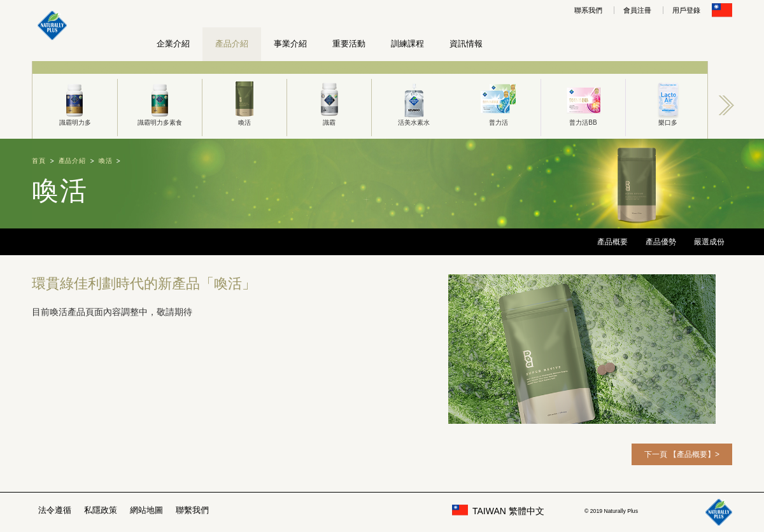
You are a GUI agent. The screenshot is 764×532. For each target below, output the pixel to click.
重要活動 (349, 44)
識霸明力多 (75, 102)
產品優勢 (661, 242)
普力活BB (583, 102)
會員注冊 (637, 10)
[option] (75, 100)
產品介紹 (232, 44)
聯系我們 (588, 10)
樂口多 (668, 102)
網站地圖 (146, 510)
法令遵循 (55, 510)
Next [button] (726, 105)
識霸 (329, 102)
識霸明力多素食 (160, 102)
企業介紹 (173, 44)
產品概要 (612, 242)
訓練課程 (407, 44)
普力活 (499, 102)
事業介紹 (290, 44)
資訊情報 (466, 44)
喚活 (244, 102)
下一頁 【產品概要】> (682, 454)
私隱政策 (101, 510)
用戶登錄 (686, 10)
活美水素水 (414, 102)
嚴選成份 (709, 242)
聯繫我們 (192, 510)
